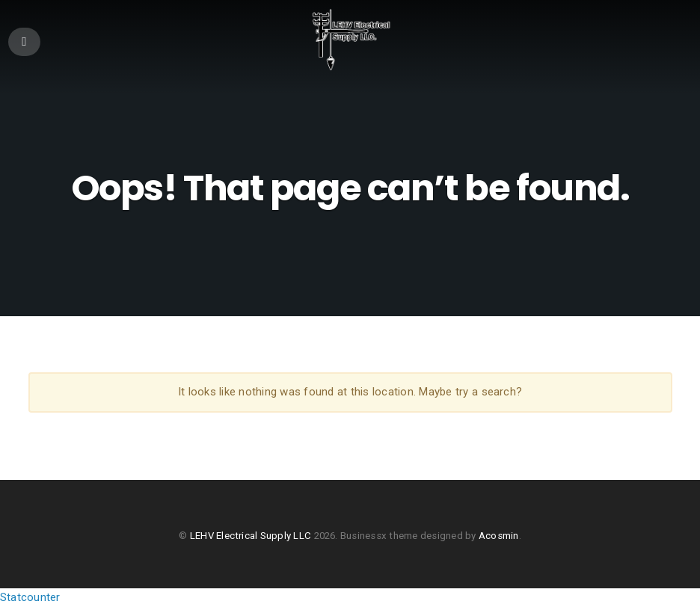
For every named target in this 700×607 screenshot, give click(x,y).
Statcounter (30, 597)
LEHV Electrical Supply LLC (251, 536)
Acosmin (499, 536)
